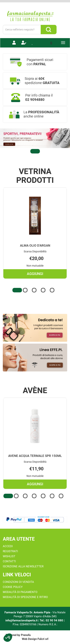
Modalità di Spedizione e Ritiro (25, 597)
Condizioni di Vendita (18, 582)
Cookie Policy (13, 587)
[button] (35, 151)
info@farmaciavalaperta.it (21, 620)
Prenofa (26, 635)
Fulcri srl (43, 639)
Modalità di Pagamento (20, 592)
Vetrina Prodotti (35, 176)
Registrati (10, 551)
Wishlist (9, 556)
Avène (35, 391)
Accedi (8, 546)
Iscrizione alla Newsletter (23, 566)
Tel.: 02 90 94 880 (52, 620)
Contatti (9, 561)
